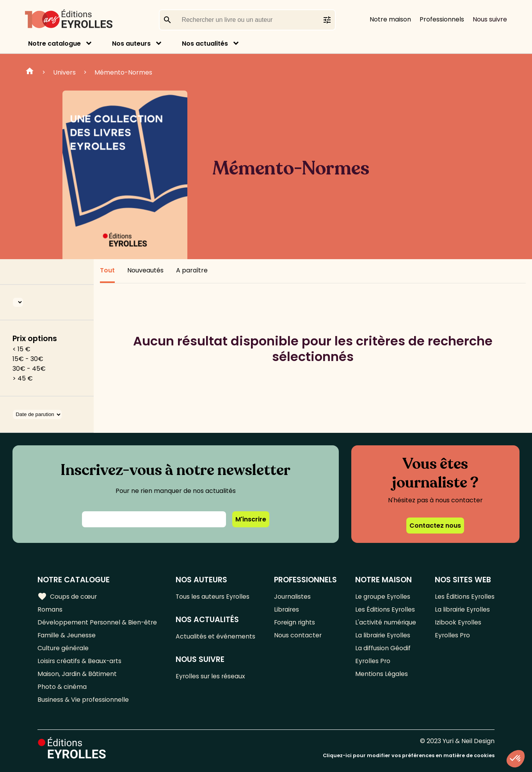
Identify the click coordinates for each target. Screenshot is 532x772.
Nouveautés (145, 270)
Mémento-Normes (123, 72)
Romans (50, 609)
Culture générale (63, 648)
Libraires (287, 609)
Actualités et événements (216, 636)
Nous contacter (298, 635)
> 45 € (23, 378)
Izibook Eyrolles (458, 622)
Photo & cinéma (62, 687)
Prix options (35, 339)
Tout (107, 270)
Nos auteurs (131, 44)
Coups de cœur (67, 596)
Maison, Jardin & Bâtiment (77, 674)
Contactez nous (435, 526)
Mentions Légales (382, 674)
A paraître (192, 270)
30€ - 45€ (29, 369)
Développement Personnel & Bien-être (98, 622)
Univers (64, 72)
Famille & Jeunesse (67, 635)
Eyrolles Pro (373, 661)
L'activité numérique (386, 622)
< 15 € (21, 349)
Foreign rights (295, 622)
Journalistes (293, 597)
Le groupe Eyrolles (383, 597)
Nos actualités (205, 44)
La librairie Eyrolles (383, 635)
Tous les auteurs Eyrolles (214, 597)
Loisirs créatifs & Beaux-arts (80, 661)
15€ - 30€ (28, 359)
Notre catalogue (54, 44)
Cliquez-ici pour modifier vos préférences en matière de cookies (409, 755)
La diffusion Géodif (383, 648)
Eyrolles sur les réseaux (212, 676)
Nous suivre (490, 19)
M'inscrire (251, 519)
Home (30, 72)
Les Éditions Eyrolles (385, 609)
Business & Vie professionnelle (83, 700)
